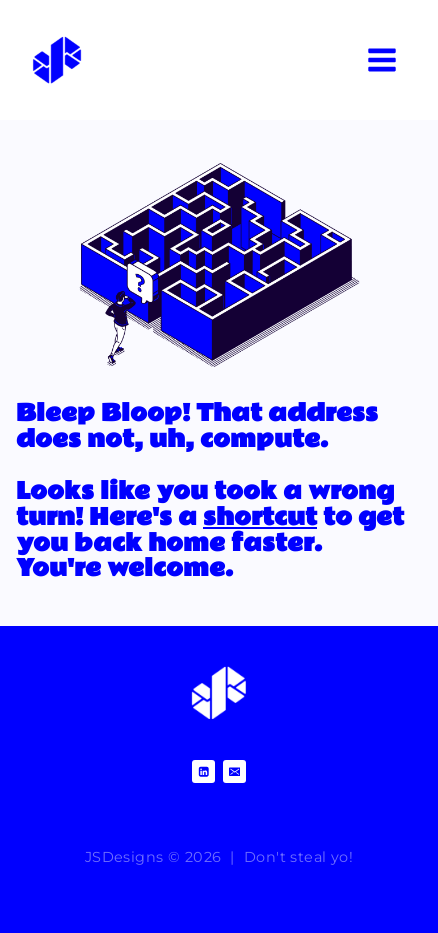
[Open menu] (381, 59)
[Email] (234, 771)
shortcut (260, 517)
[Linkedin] (203, 771)
